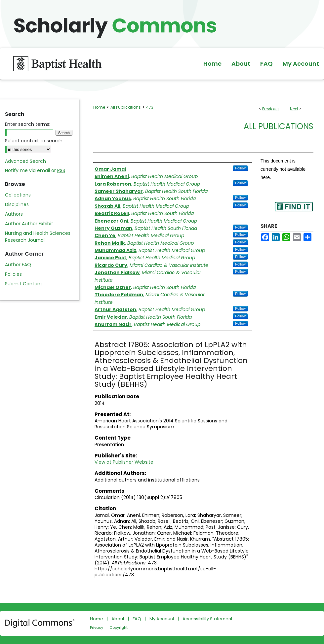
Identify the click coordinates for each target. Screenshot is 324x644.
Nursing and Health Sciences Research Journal (38, 237)
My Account (162, 619)
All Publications (126, 107)
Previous (270, 109)
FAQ (137, 619)
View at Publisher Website (124, 462)
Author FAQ (18, 265)
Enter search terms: (28, 124)
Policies (13, 274)
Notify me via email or (35, 171)
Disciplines (17, 204)
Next (294, 109)
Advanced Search (25, 161)
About (118, 619)
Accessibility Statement (207, 619)
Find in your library (294, 211)
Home (99, 107)
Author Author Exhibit (29, 224)
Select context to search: (34, 141)
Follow (240, 168)
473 (150, 107)
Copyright (119, 627)
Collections (18, 195)
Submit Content (24, 284)
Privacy (97, 627)
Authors (14, 214)
